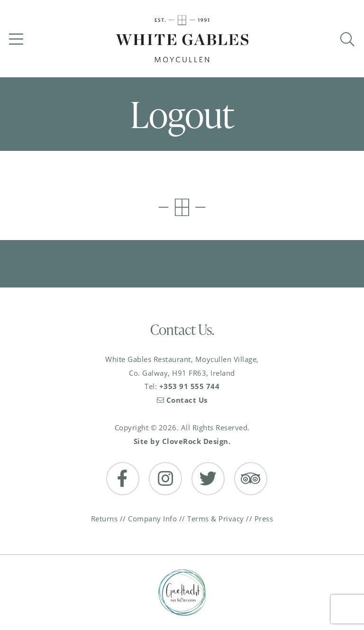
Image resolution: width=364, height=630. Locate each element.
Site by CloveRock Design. (182, 441)
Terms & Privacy (216, 519)
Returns (105, 519)
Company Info (152, 519)
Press (264, 519)
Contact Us (182, 400)
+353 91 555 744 (190, 386)
